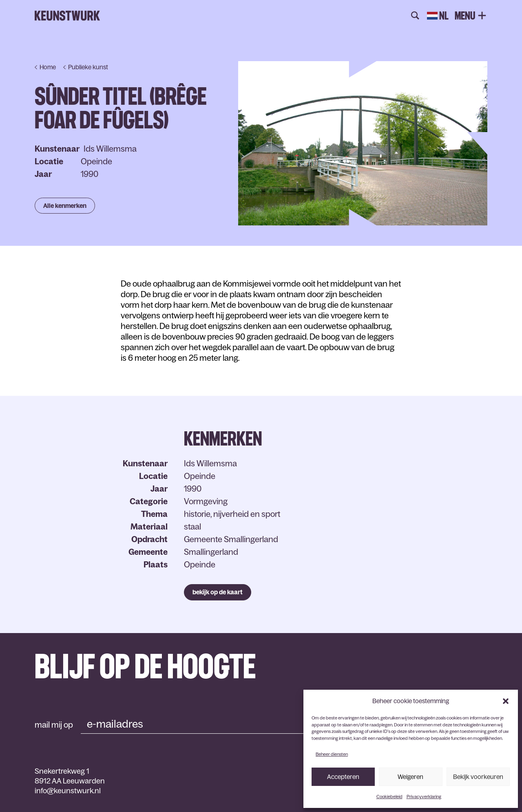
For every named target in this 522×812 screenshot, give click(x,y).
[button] (506, 701)
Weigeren (410, 777)
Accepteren (343, 777)
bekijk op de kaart (218, 592)
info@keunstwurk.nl (68, 791)
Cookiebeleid (389, 797)
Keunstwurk (67, 16)
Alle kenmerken (65, 206)
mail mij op (54, 725)
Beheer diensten (332, 754)
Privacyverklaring (424, 797)
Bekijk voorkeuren (478, 777)
